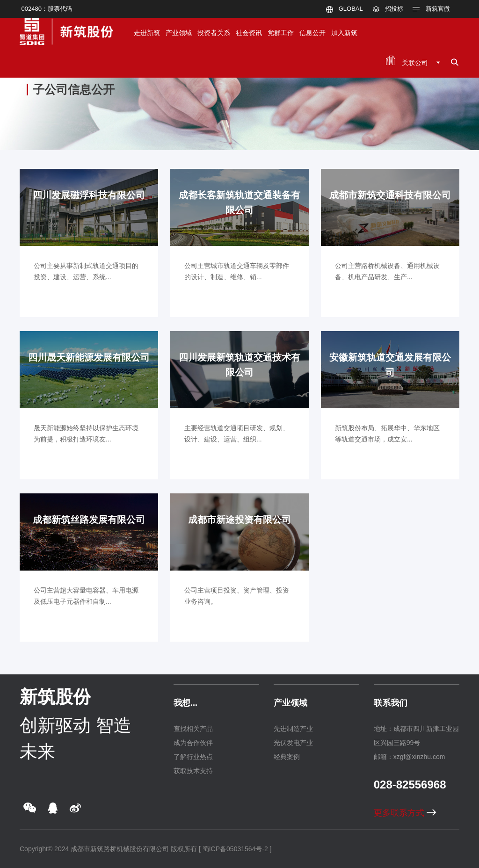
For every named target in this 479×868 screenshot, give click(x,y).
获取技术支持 (193, 771)
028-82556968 (410, 785)
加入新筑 (344, 33)
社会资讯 (249, 33)
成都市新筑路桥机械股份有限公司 (120, 849)
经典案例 (287, 757)
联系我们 (391, 703)
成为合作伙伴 (193, 743)
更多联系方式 (405, 813)
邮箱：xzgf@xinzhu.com (410, 757)
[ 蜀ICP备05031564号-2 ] (235, 849)
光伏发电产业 (293, 743)
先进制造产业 (293, 729)
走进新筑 (147, 33)
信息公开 (312, 33)
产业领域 (179, 33)
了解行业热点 (193, 757)
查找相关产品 (193, 729)
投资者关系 (214, 33)
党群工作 (281, 33)
